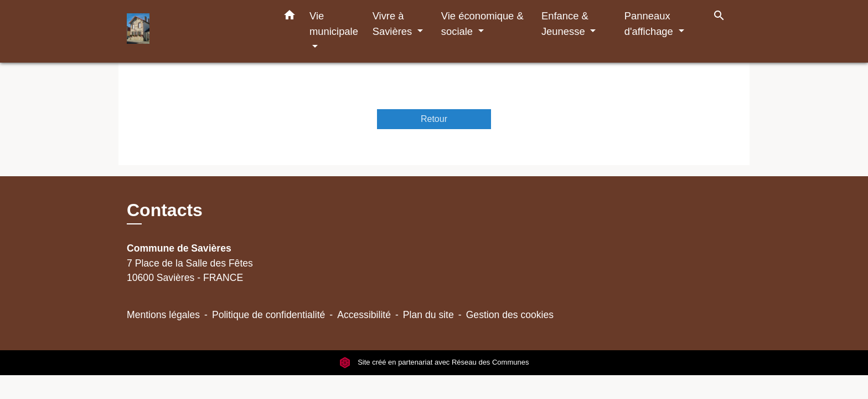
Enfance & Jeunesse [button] (565, 24)
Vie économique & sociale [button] (482, 24)
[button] (290, 17)
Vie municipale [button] (334, 24)
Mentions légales (163, 315)
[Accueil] (196, 31)
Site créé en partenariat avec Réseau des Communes (434, 363)
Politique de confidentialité (268, 315)
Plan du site (428, 315)
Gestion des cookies (510, 315)
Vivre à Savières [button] (394, 24)
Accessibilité (364, 315)
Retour (434, 119)
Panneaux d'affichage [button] (650, 24)
